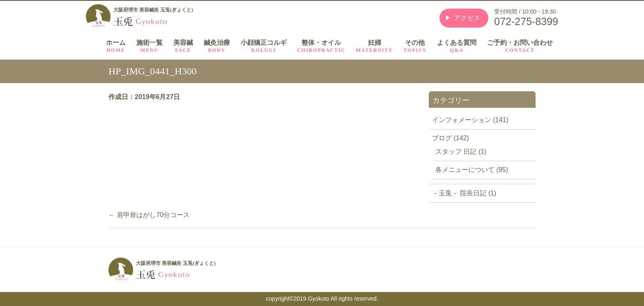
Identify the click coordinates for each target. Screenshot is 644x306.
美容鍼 (183, 46)
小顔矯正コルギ (264, 46)
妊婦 (375, 46)
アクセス (467, 18)
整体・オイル (321, 46)
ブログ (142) (451, 138)
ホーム (116, 46)
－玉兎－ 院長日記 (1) (464, 193)
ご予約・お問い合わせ (520, 46)
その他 (415, 46)
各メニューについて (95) (472, 170)
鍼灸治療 (217, 46)
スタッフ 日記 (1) (461, 152)
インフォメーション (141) (470, 120)
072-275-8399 (526, 21)
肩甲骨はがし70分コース (149, 215)
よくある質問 (457, 46)
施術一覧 (149, 46)
